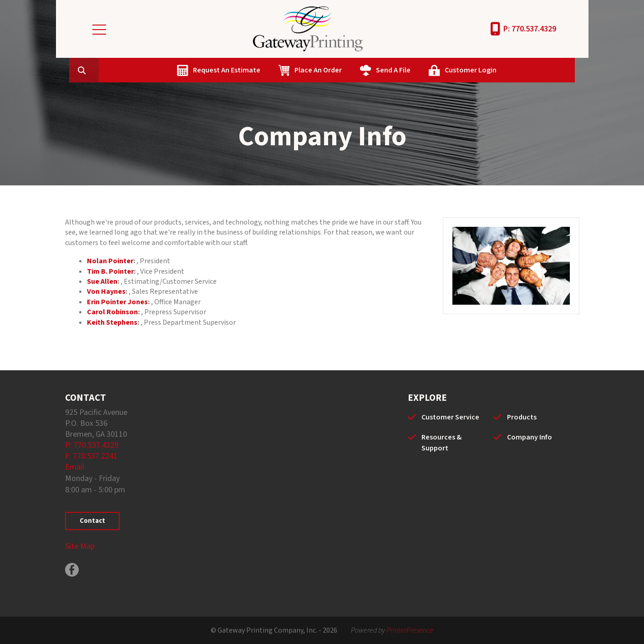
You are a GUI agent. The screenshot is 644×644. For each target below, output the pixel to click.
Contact (92, 521)
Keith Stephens (112, 322)
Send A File (436, 70)
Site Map (80, 546)
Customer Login (514, 70)
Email (75, 467)
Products (522, 417)
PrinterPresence (410, 630)
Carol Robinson (112, 312)
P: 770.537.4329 (530, 29)
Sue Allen (102, 281)
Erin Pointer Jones (117, 302)
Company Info (530, 437)
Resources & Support (441, 443)
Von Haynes (106, 291)
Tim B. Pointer (110, 271)
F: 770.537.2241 (91, 456)
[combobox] (140, 70)
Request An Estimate (270, 70)
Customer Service (450, 417)
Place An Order (361, 70)
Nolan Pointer (110, 261)
